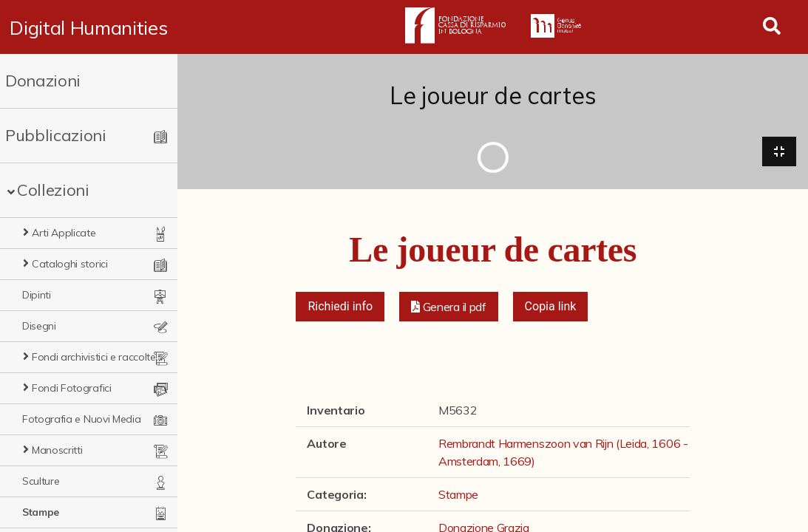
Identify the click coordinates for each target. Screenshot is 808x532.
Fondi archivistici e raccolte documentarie (98, 357)
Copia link (551, 307)
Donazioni (43, 81)
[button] (449, 307)
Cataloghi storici (70, 264)
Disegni (39, 326)
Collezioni (53, 190)
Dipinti (37, 295)
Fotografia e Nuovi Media (81, 419)
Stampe (41, 512)
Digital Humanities (89, 27)
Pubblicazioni (56, 135)
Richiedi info (340, 307)
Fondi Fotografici (72, 388)
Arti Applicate (64, 233)
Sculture (41, 481)
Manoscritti (57, 450)
